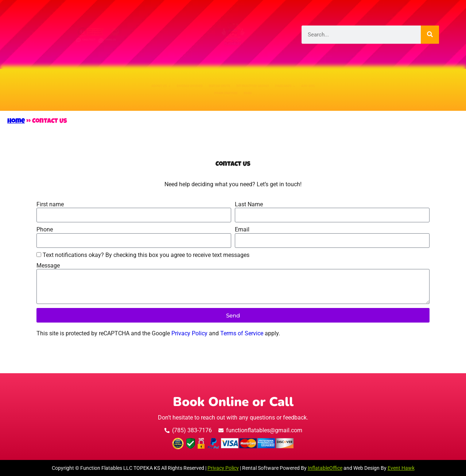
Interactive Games (281, 81)
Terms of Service (242, 333)
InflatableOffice (325, 468)
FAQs (269, 99)
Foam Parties (216, 99)
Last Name (249, 204)
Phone (45, 229)
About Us (58, 81)
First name (50, 204)
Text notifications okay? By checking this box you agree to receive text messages (146, 255)
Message (48, 266)
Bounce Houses (127, 81)
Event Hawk (401, 468)
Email (242, 229)
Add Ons (415, 81)
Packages (360, 81)
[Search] (430, 35)
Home (16, 121)
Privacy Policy (189, 333)
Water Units (200, 81)
